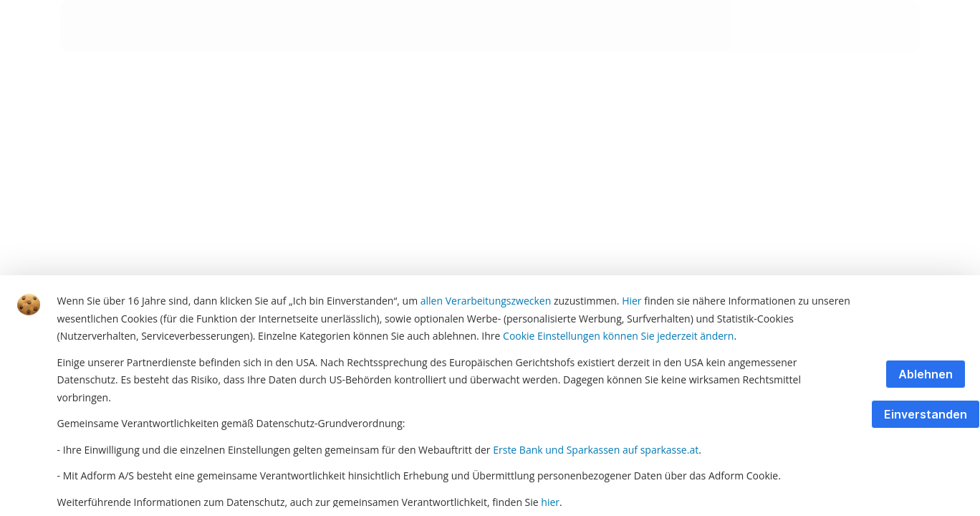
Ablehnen (926, 374)
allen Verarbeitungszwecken (486, 301)
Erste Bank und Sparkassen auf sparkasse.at (596, 450)
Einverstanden (926, 414)
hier (550, 502)
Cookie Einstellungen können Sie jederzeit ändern (618, 336)
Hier (631, 301)
